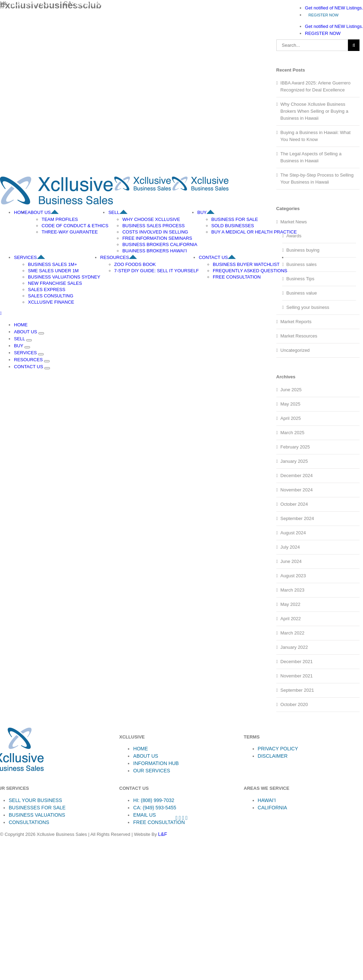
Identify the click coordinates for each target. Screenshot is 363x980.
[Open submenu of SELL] (29, 340)
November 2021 (297, 676)
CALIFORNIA (273, 808)
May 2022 (291, 604)
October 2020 (294, 704)
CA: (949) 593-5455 (155, 808)
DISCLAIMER (273, 756)
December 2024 (297, 476)
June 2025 (291, 390)
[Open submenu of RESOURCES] (47, 361)
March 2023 (293, 590)
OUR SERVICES (152, 771)
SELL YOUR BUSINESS (35, 800)
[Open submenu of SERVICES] (41, 354)
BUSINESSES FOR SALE (37, 808)
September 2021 (297, 690)
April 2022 (291, 619)
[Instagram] (180, 818)
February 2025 (295, 447)
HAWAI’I (267, 800)
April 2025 (291, 418)
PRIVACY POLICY (278, 749)
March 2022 (293, 633)
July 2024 (290, 547)
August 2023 (293, 576)
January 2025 (294, 461)
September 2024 (297, 518)
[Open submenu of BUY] (27, 347)
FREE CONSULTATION (159, 822)
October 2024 (294, 504)
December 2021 (297, 662)
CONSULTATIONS (29, 822)
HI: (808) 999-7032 (154, 800)
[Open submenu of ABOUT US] (41, 333)
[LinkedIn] (187, 818)
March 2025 (293, 433)
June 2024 (291, 561)
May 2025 (291, 404)
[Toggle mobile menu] (1, 313)
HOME (140, 749)
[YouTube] (183, 818)
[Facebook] (176, 818)
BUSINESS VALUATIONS (37, 815)
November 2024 (297, 490)
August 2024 (293, 533)
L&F (163, 834)
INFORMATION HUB (156, 763)
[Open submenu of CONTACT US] (47, 368)
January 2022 (294, 647)
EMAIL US (144, 815)
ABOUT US (146, 756)
